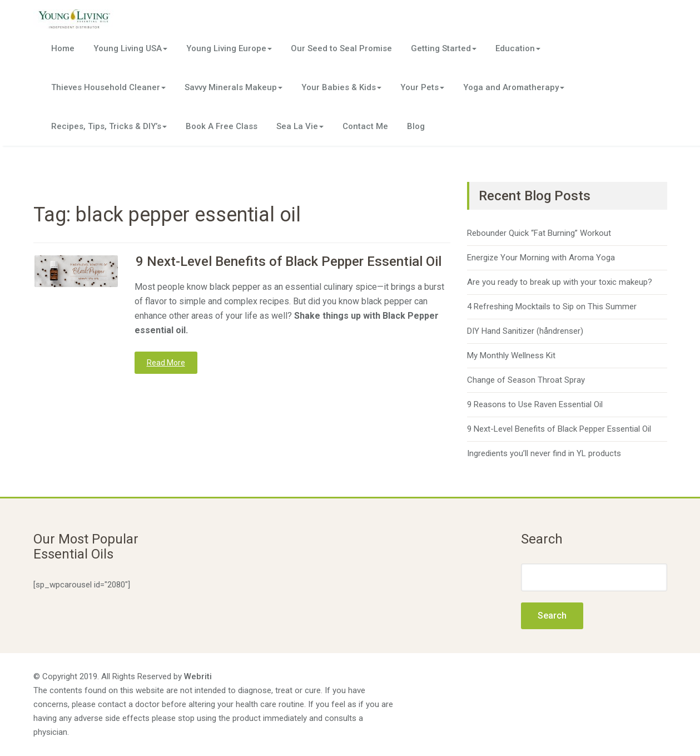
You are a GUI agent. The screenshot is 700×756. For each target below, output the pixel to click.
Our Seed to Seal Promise (341, 48)
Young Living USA (130, 48)
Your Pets (422, 87)
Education (518, 48)
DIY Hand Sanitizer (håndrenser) (525, 331)
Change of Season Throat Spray (526, 380)
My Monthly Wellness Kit (511, 355)
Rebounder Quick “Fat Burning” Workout (539, 233)
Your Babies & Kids (341, 87)
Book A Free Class (222, 126)
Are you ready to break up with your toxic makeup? (560, 282)
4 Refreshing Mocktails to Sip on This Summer (552, 307)
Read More (166, 363)
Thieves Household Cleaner (108, 87)
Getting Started (444, 48)
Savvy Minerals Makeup (234, 87)
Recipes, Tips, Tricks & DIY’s (109, 126)
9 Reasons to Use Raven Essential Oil (535, 404)
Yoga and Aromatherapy (514, 87)
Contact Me (365, 126)
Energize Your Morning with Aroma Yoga (541, 258)
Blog (416, 126)
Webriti (198, 676)
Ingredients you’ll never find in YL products (544, 453)
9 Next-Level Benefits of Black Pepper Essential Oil (289, 261)
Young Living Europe (229, 48)
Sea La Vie (300, 126)
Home (63, 48)
